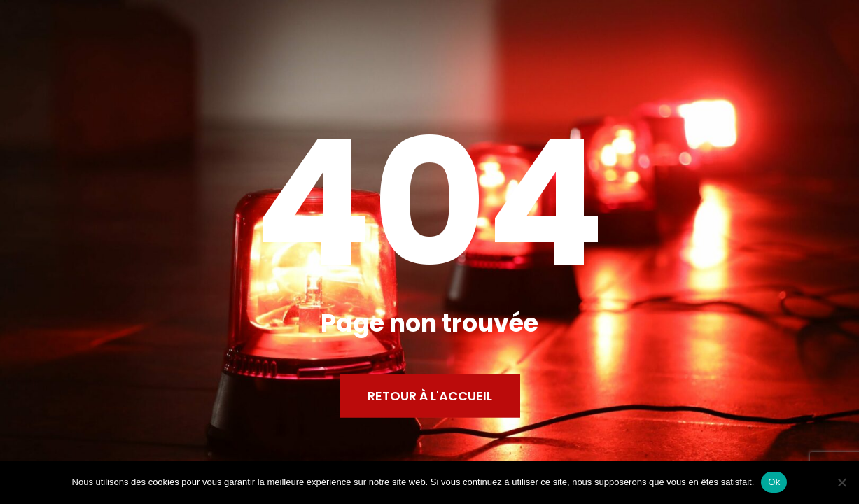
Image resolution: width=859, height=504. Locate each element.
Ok (774, 482)
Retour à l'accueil (430, 396)
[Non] (841, 482)
